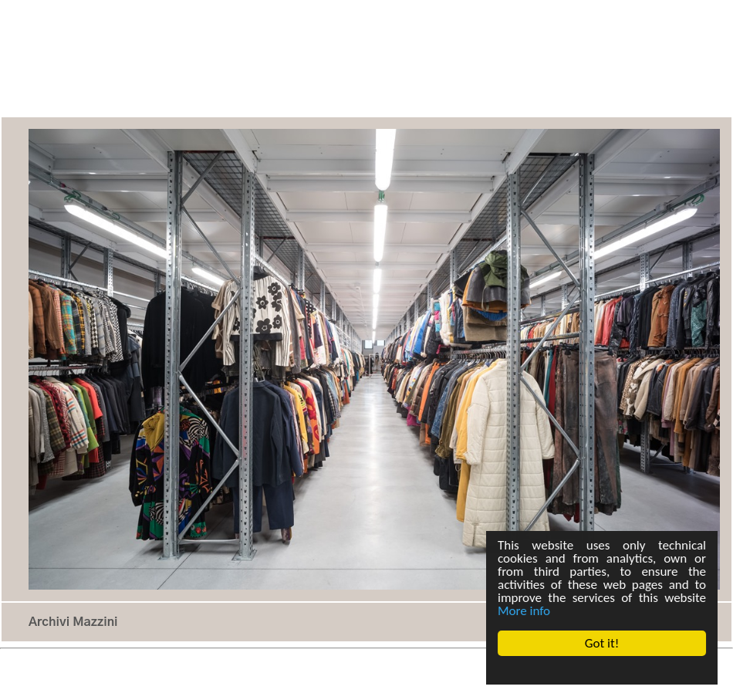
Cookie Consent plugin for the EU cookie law (602, 670)
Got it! (602, 643)
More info (524, 611)
